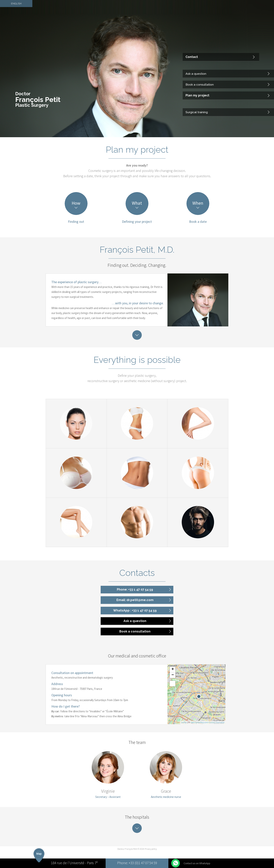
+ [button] (173, 669)
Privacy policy (151, 849)
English (16, 3)
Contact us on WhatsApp (197, 863)
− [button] (173, 675)
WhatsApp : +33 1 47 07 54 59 (135, 610)
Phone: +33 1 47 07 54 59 (135, 589)
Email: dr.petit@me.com (135, 600)
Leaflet (184, 722)
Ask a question (195, 79)
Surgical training (196, 113)
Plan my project (196, 98)
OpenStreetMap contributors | (203, 722)
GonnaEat (220, 722)
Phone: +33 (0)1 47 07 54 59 (137, 863)
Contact (191, 63)
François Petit (38, 99)
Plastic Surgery (32, 105)
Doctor (23, 94)
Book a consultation (198, 88)
